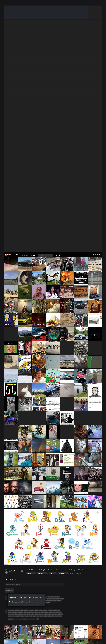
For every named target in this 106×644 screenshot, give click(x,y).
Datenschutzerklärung (58, 641)
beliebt (26, 4)
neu (21, 4)
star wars (61, 321)
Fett (51, 321)
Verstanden (99, 640)
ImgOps (74, 318)
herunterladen (86, 318)
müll (31, 4)
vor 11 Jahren (31, 318)
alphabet (40, 321)
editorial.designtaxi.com (56, 318)
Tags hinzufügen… (75, 321)
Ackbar (29, 321)
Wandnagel (41, 318)
